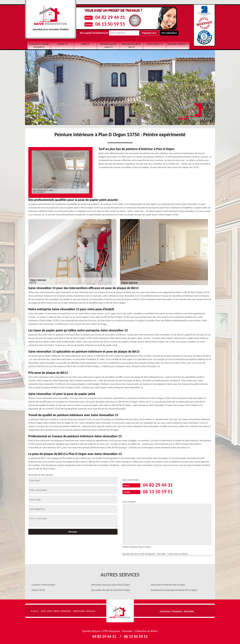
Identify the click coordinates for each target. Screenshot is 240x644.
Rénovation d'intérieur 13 (178, 44)
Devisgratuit (135, 20)
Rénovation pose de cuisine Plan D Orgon (111, 585)
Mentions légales (84, 611)
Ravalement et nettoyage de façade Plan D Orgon (174, 590)
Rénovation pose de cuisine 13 (108, 46)
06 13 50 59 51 (110, 24)
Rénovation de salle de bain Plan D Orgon (111, 590)
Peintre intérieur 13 (155, 44)
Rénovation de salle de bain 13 (131, 46)
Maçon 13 (85, 44)
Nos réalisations (169, 33)
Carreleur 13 (62, 44)
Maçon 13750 (38, 590)
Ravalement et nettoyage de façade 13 (39, 46)
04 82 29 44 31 (110, 17)
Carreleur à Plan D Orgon (43, 585)
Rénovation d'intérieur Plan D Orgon (168, 585)
